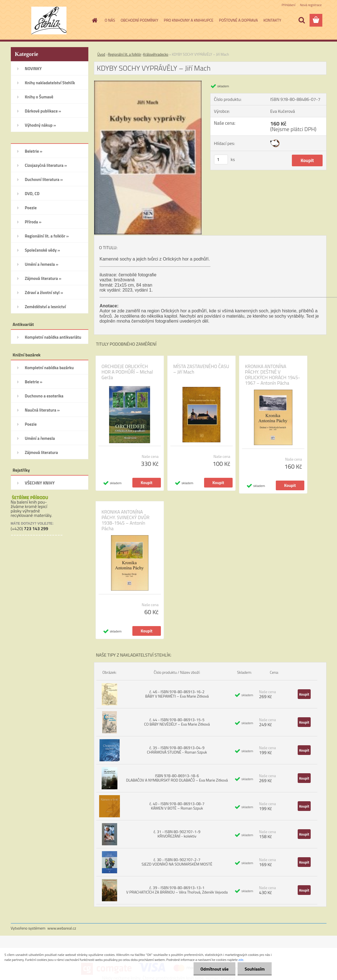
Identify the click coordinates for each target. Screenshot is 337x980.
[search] (302, 20)
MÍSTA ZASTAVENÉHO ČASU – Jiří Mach (201, 369)
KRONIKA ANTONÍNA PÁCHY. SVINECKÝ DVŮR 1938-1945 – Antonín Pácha (126, 520)
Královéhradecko (156, 54)
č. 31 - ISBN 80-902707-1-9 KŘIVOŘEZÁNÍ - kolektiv (177, 834)
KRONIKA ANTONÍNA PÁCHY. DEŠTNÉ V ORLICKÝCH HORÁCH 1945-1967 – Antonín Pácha (273, 375)
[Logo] (49, 21)
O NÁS (110, 20)
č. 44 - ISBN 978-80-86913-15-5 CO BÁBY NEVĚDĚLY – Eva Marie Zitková (177, 722)
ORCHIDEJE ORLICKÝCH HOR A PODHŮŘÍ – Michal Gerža (127, 372)
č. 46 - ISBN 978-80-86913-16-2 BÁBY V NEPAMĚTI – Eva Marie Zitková (177, 694)
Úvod (101, 54)
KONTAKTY (272, 20)
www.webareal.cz (62, 928)
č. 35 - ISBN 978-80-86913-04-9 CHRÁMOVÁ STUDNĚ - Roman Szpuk (177, 750)
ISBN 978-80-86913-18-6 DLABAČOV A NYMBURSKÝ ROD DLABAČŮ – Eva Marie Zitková (177, 778)
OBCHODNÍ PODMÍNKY (140, 20)
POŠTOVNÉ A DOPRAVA (238, 20)
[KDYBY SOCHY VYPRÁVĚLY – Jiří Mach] (148, 83)
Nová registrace (311, 5)
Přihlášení (288, 5)
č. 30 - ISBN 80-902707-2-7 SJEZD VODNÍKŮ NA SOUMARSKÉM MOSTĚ (177, 862)
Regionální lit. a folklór (125, 54)
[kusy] (221, 159)
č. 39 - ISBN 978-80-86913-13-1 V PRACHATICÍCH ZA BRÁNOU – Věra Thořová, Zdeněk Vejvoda (177, 890)
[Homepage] (94, 20)
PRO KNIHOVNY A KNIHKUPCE (189, 20)
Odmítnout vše (215, 969)
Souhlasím (255, 969)
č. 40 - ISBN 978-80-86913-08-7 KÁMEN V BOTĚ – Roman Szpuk (177, 806)
